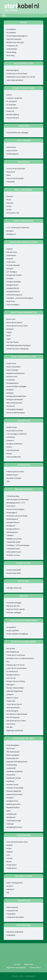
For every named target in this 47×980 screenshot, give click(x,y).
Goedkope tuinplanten (15, 771)
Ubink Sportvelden (13, 708)
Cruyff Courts (11, 363)
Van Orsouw (11, 724)
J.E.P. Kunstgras (12, 272)
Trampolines (11, 914)
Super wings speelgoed (15, 80)
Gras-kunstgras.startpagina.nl (17, 36)
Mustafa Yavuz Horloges (15, 42)
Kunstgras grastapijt (14, 282)
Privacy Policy (35, 967)
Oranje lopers (11, 865)
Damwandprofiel (13, 758)
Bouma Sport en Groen (15, 431)
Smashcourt (11, 406)
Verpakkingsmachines (14, 827)
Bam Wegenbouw (13, 652)
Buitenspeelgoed (13, 70)
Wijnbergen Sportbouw (15, 730)
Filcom (9, 200)
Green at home (12, 151)
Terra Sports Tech (13, 213)
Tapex (9, 339)
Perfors (9, 447)
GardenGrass (11, 255)
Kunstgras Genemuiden (15, 399)
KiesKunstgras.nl (12, 519)
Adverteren (29, 964)
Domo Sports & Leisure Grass (17, 326)
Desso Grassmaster (14, 367)
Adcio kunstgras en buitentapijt (18, 499)
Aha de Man (11, 649)
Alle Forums (11, 749)
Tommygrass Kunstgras (15, 409)
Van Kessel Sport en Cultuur (16, 721)
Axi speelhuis (11, 29)
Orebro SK (10, 111)
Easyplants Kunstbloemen (16, 373)
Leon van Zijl (11, 678)
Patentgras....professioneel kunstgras (20, 298)
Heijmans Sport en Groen (15, 665)
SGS (8, 893)
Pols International (13, 450)
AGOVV (9, 95)
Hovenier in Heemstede (15, 788)
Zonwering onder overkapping (17, 349)
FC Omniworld (12, 101)
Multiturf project (12, 475)
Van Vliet (10, 727)
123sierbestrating (13, 496)
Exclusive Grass (12, 377)
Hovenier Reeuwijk (13, 265)
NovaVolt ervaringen (14, 478)
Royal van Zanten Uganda (16, 609)
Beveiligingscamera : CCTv (16, 503)
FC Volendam (11, 105)
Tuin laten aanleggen (14, 613)
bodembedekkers (13, 745)
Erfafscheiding (12, 765)
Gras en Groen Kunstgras (15, 509)
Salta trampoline (12, 907)
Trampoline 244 (12, 46)
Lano (8, 855)
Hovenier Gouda (12, 785)
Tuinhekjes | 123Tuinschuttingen (18, 545)
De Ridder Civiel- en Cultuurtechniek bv (20, 658)
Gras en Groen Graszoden (16, 169)
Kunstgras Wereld (13, 288)
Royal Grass (11, 172)
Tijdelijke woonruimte (14, 539)
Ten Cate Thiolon (13, 342)
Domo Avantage (12, 370)
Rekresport (10, 685)
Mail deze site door (13, 606)
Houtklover (10, 781)
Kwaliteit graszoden (13, 804)
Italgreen (10, 852)
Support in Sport (12, 698)
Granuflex (10, 203)
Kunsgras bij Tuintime (14, 275)
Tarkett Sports (12, 868)
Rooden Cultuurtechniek (15, 688)
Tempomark (11, 701)
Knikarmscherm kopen (14, 794)
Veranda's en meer (13, 555)
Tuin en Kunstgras (13, 305)
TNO (8, 481)
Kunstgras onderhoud (14, 444)
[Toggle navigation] (3, 16)
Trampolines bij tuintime (15, 917)
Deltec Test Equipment (14, 883)
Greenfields (11, 380)
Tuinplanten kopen (13, 549)
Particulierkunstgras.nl (14, 295)
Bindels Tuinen (12, 427)
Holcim (9, 206)
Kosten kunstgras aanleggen (16, 386)
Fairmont (10, 196)
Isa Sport (10, 886)
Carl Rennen (11, 437)
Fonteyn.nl (10, 440)
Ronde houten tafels (14, 573)
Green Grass (11, 262)
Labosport (10, 889)
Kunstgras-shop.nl (13, 522)
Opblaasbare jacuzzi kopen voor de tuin (21, 77)
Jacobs (9, 210)
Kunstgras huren (12, 801)
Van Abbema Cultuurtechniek (17, 714)
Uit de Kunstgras (12, 711)
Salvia (9, 175)
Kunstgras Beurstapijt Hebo (16, 396)
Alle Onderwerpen (13, 752)
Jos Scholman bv (12, 672)
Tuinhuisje (10, 824)
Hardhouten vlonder (14, 778)
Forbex (9, 848)
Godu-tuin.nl (11, 506)
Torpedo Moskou (13, 118)
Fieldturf (9, 845)
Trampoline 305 (12, 911)
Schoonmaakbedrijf (13, 457)
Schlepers (10, 694)
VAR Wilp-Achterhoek (14, 588)
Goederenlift (11, 768)
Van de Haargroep (13, 717)
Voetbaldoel (11, 935)
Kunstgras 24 (11, 234)
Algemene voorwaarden (16, 967)
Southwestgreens (13, 154)
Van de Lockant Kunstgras (16, 413)
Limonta (9, 858)
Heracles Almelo (12, 108)
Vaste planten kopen (14, 552)
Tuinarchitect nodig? (14, 821)
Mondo (9, 862)
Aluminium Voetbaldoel (15, 932)
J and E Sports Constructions (16, 668)
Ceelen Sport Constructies (16, 655)
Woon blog (10, 56)
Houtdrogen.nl (12, 513)
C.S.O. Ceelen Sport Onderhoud (18, 228)
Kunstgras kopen (12, 285)
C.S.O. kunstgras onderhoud (16, 434)
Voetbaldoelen (12, 49)
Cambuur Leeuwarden (14, 98)
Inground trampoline (14, 39)
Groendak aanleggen (14, 603)
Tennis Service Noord (14, 704)
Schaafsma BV (11, 814)
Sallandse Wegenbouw (15, 691)
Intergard (10, 269)
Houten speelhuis (13, 631)
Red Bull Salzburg (13, 115)
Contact (17, 964)
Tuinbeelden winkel (13, 542)
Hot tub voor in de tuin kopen (17, 74)
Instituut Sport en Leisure (15, 472)
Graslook (10, 259)
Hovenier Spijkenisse (14, 791)
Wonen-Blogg (11, 52)
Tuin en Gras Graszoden (15, 178)
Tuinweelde (11, 182)
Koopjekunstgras (13, 383)
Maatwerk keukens (13, 808)
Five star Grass (12, 252)
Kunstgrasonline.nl (13, 291)
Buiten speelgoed (13, 755)
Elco (8, 662)
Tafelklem (10, 536)
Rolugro (9, 454)
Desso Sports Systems (14, 322)
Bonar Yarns (11, 319)
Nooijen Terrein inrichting (16, 681)
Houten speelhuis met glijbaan (17, 634)
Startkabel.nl (11, 817)
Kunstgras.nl (11, 526)
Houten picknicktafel (14, 570)
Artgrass (10, 249)
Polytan (9, 332)
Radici (9, 336)
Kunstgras (10, 231)
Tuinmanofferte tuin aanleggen (17, 133)
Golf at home (11, 147)
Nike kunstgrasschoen (14, 403)
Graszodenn (11, 775)
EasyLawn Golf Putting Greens (17, 762)
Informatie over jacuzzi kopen (17, 516)
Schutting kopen (12, 532)
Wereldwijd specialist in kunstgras (18, 345)
